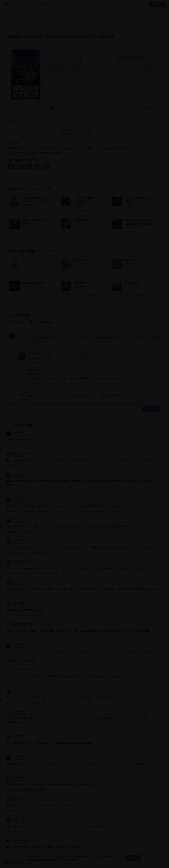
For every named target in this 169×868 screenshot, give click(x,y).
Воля (21, 333)
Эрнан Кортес (16, 540)
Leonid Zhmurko (17, 757)
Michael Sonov (16, 819)
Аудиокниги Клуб (17, 863)
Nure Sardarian (16, 711)
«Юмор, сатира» (49, 251)
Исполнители (41, 4)
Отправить (151, 409)
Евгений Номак (43, 354)
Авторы (27, 4)
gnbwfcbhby (15, 736)
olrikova (33, 374)
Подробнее (70, 860)
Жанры (16, 4)
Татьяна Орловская (19, 561)
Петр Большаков (18, 645)
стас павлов (15, 474)
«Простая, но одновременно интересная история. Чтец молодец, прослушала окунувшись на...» (87, 108)
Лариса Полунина (18, 840)
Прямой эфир (22, 425)
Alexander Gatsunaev (19, 453)
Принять (134, 858)
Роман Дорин (16, 499)
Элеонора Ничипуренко (21, 669)
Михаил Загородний (19, 624)
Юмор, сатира (18, 123)
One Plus (14, 520)
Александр (15, 432)
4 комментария (153, 108)
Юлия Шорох (16, 603)
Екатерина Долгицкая (20, 798)
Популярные (15, 322)
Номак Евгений (40, 189)
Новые (31, 322)
